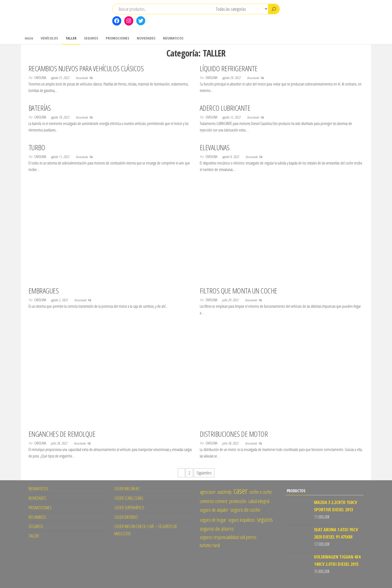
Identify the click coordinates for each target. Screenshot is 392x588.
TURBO (37, 147)
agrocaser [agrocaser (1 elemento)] (208, 492)
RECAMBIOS (37, 517)
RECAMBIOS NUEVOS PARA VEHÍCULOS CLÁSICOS (86, 68)
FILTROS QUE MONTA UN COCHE (238, 291)
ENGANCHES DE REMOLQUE (62, 434)
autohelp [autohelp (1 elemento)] (224, 492)
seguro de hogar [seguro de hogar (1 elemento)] (213, 520)
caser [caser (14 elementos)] (240, 490)
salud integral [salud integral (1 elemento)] (259, 501)
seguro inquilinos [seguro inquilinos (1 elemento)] (241, 520)
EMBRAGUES (43, 291)
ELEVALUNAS (215, 147)
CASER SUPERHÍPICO (129, 507)
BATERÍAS (40, 108)
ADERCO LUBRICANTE (225, 108)
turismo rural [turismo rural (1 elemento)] (210, 545)
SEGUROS (91, 38)
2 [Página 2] (189, 473)
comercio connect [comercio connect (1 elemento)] (213, 501)
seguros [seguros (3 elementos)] (265, 519)
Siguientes (204, 473)
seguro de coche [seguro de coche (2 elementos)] (245, 510)
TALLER (71, 38)
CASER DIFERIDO (126, 517)
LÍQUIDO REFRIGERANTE (229, 68)
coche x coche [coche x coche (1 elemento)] (261, 492)
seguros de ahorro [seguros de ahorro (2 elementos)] (217, 529)
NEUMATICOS (173, 38)
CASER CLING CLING (129, 498)
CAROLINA (41, 78)
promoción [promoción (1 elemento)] (238, 501)
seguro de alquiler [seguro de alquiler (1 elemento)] (214, 510)
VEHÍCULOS (49, 38)
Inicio (29, 38)
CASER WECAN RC (127, 488)
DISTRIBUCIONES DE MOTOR (234, 434)
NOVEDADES (146, 38)
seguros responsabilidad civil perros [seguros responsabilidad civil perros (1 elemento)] (228, 537)
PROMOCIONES (117, 38)
